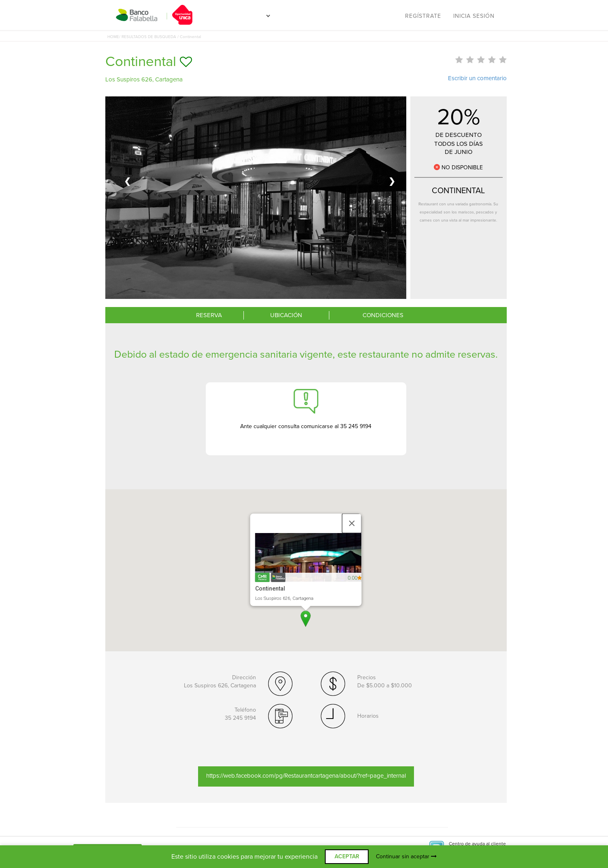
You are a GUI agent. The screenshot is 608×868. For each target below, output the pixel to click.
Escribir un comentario (477, 78)
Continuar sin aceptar (406, 856)
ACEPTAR (347, 856)
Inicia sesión (474, 16)
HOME (113, 37)
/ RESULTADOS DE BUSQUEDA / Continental (160, 37)
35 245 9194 (240, 718)
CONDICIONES (383, 315)
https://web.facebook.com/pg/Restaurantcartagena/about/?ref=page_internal (306, 776)
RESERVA (209, 315)
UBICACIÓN (286, 315)
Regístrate (423, 16)
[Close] (352, 523)
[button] (306, 619)
